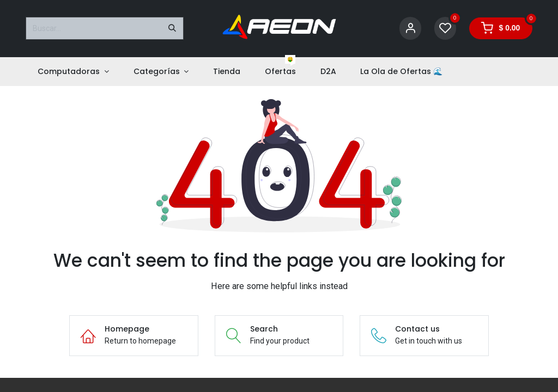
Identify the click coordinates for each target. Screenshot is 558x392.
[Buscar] (172, 28)
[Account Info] (410, 29)
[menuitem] (73, 72)
